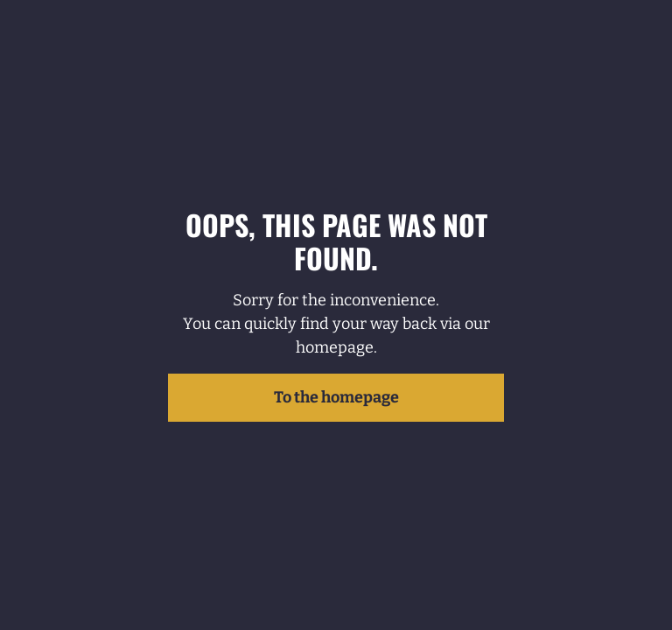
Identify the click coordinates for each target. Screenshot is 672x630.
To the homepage (336, 397)
